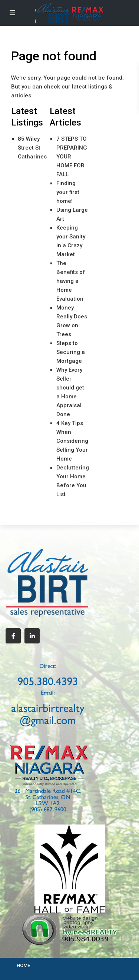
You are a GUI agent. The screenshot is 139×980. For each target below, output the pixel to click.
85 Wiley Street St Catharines (32, 148)
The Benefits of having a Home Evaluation (71, 281)
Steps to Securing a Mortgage (71, 352)
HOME (23, 965)
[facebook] (13, 636)
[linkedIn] (32, 636)
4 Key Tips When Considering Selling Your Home (72, 441)
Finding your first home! (68, 192)
